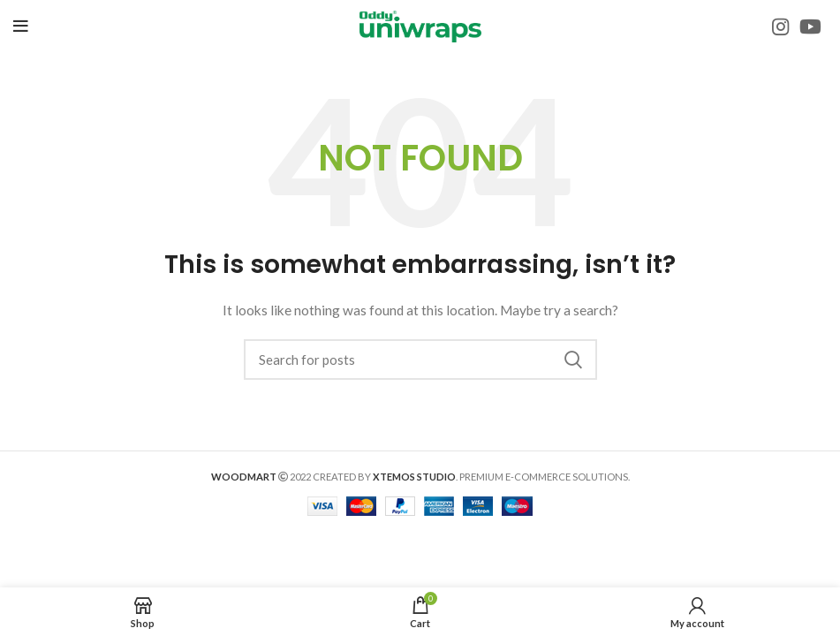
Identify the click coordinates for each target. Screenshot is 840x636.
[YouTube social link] (810, 26)
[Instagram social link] (780, 26)
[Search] (420, 360)
